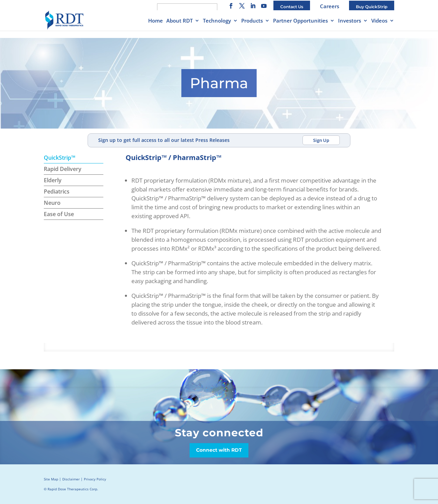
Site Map (51, 479)
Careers (330, 6)
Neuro (52, 203)
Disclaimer (71, 479)
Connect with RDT (219, 450)
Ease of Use (59, 214)
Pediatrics (57, 191)
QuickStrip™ (60, 158)
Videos (379, 21)
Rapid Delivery (63, 169)
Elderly (53, 180)
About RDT (179, 21)
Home (156, 21)
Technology (217, 21)
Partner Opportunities (300, 21)
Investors (350, 21)
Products (252, 21)
